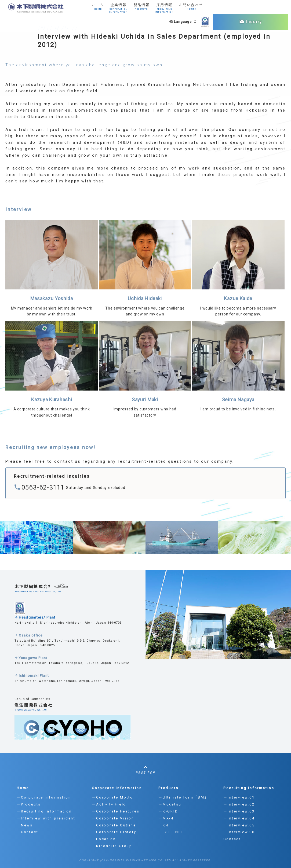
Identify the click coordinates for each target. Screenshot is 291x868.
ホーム (98, 8)
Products (168, 788)
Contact (232, 839)
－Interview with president (46, 818)
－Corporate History (114, 832)
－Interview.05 (239, 825)
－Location (104, 839)
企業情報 (118, 8)
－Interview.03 (239, 811)
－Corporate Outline (114, 825)
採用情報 (165, 8)
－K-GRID (168, 811)
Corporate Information (117, 788)
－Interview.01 (239, 797)
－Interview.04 (239, 818)
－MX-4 (166, 818)
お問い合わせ (192, 8)
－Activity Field (109, 804)
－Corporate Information (44, 797)
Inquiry (251, 22)
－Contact (27, 832)
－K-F (164, 825)
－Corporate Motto (112, 797)
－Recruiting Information (44, 811)
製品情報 (142, 8)
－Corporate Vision (113, 818)
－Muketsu (170, 804)
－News (25, 825)
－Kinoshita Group (112, 846)
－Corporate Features (116, 811)
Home (23, 788)
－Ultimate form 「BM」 (183, 797)
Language (183, 22)
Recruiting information (249, 788)
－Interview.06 (239, 832)
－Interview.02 (239, 804)
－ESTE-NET (171, 832)
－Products (29, 804)
